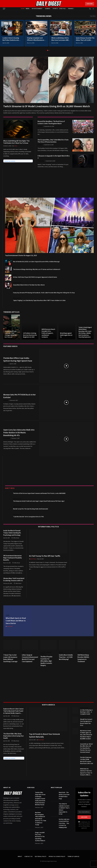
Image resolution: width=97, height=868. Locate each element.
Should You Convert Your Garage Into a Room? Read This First (86, 722)
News (28, 9)
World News (7, 438)
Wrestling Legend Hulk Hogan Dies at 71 (66, 335)
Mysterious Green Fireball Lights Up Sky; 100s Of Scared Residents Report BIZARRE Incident (86, 735)
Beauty (24, 652)
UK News (40, 126)
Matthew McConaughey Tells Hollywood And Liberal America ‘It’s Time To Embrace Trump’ (41, 819)
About (20, 857)
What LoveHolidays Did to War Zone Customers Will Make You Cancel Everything (61, 39)
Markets (61, 652)
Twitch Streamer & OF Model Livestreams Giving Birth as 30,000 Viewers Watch (47, 106)
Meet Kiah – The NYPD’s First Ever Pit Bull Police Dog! (64, 796)
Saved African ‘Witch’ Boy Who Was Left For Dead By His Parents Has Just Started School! (87, 748)
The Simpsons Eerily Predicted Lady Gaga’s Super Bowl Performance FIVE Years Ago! (39, 501)
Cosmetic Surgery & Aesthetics (46, 653)
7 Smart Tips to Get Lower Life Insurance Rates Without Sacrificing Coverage (10, 658)
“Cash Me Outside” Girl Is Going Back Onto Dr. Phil (28, 517)
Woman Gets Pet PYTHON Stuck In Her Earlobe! (20, 396)
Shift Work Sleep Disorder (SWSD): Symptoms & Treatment (83, 658)
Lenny (15, 146)
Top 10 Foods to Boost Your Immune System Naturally (44, 735)
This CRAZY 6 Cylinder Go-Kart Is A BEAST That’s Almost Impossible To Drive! (64, 809)
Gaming (48, 9)
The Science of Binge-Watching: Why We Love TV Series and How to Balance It (37, 269)
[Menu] (4, 9)
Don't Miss (10, 488)
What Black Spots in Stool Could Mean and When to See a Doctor (16, 621)
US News (40, 145)
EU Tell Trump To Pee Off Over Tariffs (45, 556)
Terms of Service (73, 857)
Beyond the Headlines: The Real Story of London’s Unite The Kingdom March (51, 123)
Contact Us (28, 857)
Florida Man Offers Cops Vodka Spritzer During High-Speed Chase (18, 359)
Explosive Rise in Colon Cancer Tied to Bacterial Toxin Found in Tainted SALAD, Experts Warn (13, 711)
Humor (15, 275)
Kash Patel (33, 559)
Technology (41, 161)
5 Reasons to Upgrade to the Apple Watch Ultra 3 (54, 157)
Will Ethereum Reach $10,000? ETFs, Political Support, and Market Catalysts (48, 333)
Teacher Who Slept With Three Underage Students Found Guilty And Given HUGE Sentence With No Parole (40, 799)
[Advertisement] (49, 182)
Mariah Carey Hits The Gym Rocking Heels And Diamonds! (31, 509)
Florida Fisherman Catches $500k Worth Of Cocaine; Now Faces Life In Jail (87, 760)
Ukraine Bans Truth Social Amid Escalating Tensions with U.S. (14, 580)
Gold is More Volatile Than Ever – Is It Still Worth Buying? (66, 657)
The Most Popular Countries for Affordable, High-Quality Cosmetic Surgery (46, 661)
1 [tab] (48, 50)
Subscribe (90, 4)
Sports (55, 9)
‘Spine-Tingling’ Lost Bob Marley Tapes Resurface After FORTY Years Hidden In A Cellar (39, 301)
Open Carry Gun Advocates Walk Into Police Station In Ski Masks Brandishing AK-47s (19, 433)
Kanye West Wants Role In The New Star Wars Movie (29, 285)
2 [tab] (49, 50)
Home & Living (84, 708)
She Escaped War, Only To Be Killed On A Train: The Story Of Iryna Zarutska (53, 141)
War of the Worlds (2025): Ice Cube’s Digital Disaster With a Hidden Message (36, 262)
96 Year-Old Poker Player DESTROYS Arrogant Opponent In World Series (35, 277)
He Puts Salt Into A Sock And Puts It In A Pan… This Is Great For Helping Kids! (64, 823)
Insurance (6, 652)
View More (93, 16)
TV (14, 267)
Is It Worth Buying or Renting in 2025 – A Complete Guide (86, 712)
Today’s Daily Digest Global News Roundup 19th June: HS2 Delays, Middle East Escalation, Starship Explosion (85, 332)
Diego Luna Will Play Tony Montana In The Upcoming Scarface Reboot (40, 837)
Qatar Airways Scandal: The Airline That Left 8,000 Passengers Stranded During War (85, 39)
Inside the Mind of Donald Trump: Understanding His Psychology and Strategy (12, 533)
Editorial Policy (41, 857)
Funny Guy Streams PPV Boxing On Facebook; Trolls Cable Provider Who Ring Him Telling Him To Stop (44, 293)
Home (23, 9)
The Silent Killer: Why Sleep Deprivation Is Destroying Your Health (13, 736)
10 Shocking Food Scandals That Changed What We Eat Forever (11, 334)
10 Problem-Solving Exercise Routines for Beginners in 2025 (30, 335)
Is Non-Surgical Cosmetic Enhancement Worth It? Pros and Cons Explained (30, 658)
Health (8, 615)
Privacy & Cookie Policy (57, 857)
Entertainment (37, 9)
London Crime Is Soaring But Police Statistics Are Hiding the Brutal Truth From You (11, 39)
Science (82, 728)
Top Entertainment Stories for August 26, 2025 (21, 256)
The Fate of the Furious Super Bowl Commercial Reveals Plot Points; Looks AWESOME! (39, 493)
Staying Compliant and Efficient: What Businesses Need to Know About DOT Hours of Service (36, 39)
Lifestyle (62, 9)
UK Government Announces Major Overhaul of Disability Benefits (13, 558)
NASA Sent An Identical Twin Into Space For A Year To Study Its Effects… (86, 772)
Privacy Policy (86, 826)
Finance (71, 9)
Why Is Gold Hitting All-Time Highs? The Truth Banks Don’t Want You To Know (16, 142)
